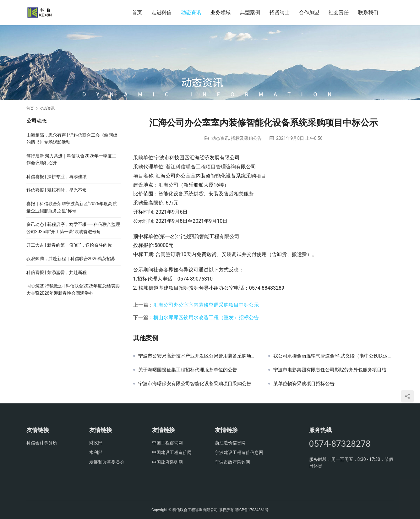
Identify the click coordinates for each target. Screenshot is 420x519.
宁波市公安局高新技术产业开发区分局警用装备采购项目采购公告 (199, 356)
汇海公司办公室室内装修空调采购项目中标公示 (206, 305)
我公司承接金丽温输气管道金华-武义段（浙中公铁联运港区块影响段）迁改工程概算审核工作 (334, 356)
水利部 (96, 452)
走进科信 (161, 12)
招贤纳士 (280, 12)
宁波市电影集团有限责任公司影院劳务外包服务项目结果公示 (334, 370)
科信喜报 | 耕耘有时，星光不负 (57, 190)
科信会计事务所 (42, 443)
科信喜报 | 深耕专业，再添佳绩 (57, 177)
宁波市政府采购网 (232, 462)
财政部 (96, 443)
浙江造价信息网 (230, 443)
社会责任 (339, 12)
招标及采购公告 (246, 138)
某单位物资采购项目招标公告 (304, 384)
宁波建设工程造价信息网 (239, 452)
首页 (137, 12)
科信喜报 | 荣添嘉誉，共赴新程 (57, 272)
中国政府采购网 (167, 462)
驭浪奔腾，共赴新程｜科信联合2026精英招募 (71, 259)
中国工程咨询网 (167, 443)
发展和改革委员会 (107, 462)
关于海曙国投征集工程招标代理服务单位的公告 (188, 370)
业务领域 (221, 12)
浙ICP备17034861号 (252, 510)
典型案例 (250, 12)
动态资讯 (191, 12)
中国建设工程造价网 (172, 452)
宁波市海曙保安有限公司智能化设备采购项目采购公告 (195, 384)
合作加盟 (309, 12)
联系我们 (368, 12)
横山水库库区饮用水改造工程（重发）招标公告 (206, 317)
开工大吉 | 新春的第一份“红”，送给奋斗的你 (69, 245)
